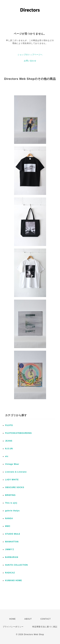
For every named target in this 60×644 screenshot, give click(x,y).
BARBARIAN (12, 557)
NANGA (9, 518)
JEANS (9, 441)
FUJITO (9, 425)
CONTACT (46, 619)
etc (7, 456)
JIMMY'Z (10, 549)
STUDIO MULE (13, 534)
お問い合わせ (30, 61)
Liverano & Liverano (16, 472)
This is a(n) (11, 503)
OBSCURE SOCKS (15, 487)
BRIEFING (10, 495)
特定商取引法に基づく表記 (45, 627)
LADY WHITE (12, 480)
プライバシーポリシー (13, 627)
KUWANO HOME (14, 580)
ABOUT (28, 619)
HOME (12, 619)
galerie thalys (12, 511)
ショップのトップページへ (30, 55)
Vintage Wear (12, 464)
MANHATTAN (12, 542)
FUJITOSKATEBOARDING (18, 433)
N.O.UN (9, 449)
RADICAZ (10, 573)
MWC (8, 526)
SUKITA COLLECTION (16, 565)
